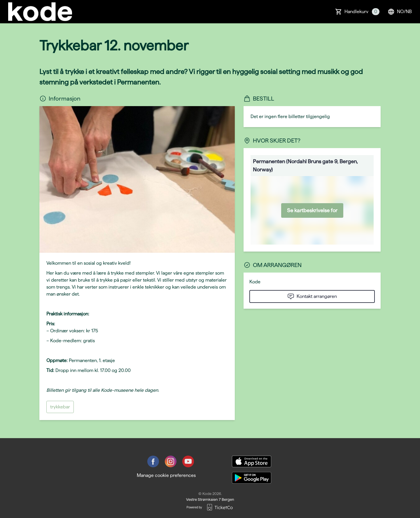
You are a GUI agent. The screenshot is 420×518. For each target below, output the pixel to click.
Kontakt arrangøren (312, 296)
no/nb (400, 12)
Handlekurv (362, 12)
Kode (255, 282)
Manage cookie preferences (166, 475)
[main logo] (40, 12)
